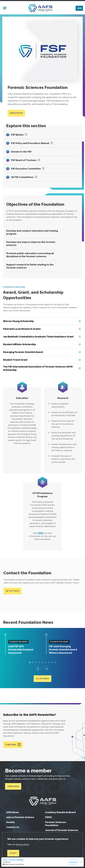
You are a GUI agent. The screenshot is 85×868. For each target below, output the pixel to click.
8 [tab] (52, 663)
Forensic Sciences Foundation (55, 824)
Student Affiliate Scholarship (19, 345)
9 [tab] (55, 663)
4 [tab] (39, 663)
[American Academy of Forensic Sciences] (40, 8)
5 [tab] (42, 663)
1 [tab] (30, 663)
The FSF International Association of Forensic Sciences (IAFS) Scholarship (38, 369)
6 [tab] (46, 663)
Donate (10, 822)
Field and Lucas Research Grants (22, 329)
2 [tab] (33, 663)
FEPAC (49, 817)
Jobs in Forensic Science (20, 817)
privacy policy (23, 844)
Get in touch (12, 591)
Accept (13, 853)
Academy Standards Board (60, 812)
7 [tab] (49, 663)
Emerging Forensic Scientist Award (23, 352)
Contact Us (13, 827)
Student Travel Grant (15, 360)
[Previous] (38, 669)
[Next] (47, 669)
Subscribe (11, 745)
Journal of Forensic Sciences (62, 830)
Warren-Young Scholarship (18, 322)
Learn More (13, 786)
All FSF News (42, 679)
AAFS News (12, 812)
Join (79, 8)
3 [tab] (36, 663)
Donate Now (16, 113)
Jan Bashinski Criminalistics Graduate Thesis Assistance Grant (38, 337)
